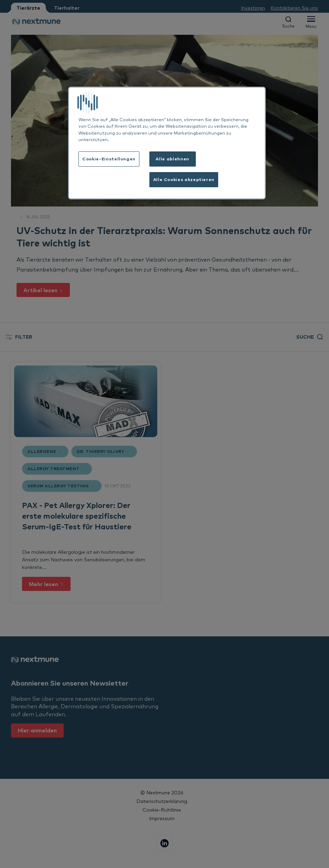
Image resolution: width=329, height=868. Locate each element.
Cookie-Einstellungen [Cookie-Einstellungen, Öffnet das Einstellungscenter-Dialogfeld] (109, 159)
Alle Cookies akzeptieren (184, 179)
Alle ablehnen (172, 159)
